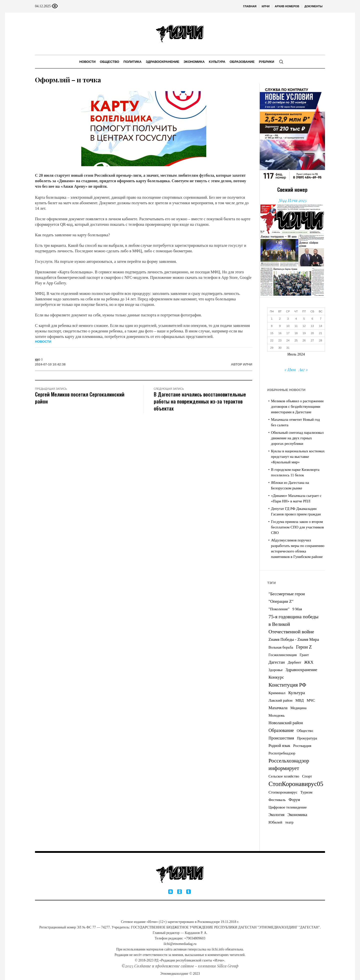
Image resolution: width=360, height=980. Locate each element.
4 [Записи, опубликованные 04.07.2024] (296, 319)
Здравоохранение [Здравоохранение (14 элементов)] (301, 670)
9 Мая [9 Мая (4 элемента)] (297, 609)
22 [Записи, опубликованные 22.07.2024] (272, 340)
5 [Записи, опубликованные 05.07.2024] (304, 319)
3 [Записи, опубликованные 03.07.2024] (288, 319)
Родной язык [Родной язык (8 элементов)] (279, 746)
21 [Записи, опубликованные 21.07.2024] (320, 333)
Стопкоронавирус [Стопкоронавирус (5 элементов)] (283, 792)
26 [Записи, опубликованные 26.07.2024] (304, 340)
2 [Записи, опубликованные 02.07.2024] (280, 319)
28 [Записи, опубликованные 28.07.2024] (320, 340)
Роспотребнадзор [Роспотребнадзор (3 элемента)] (282, 753)
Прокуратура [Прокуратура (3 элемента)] (307, 738)
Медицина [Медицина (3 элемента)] (299, 708)
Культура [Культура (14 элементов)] (296, 693)
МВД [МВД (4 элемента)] (300, 700)
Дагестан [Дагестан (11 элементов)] (277, 662)
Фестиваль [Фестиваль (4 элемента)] (277, 800)
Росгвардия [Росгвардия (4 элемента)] (302, 746)
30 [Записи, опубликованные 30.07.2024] (280, 348)
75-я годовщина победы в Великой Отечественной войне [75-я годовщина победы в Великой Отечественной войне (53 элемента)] (293, 624)
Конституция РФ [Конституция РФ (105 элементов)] (287, 685)
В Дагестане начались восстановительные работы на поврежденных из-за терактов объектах (200, 401)
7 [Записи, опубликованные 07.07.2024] (320, 319)
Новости (43, 342)
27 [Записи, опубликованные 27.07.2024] (312, 340)
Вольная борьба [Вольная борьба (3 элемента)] (281, 647)
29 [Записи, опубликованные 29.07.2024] (272, 348)
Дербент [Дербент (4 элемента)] (294, 662)
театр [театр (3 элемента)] (289, 822)
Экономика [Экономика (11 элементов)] (297, 815)
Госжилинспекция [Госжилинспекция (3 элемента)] (283, 655)
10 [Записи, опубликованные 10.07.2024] (288, 326)
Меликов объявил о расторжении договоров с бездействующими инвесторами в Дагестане (297, 407)
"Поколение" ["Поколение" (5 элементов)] (279, 609)
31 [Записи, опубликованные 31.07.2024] (288, 348)
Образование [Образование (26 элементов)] (281, 730)
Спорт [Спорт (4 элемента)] (307, 776)
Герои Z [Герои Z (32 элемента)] (304, 647)
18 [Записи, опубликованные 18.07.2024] (296, 333)
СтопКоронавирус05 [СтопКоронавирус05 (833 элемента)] (296, 784)
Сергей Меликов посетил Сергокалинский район (80, 398)
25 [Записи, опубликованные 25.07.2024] (296, 340)
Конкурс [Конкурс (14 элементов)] (276, 677)
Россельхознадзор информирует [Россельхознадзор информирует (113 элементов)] (289, 764)
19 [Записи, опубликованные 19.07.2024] (304, 333)
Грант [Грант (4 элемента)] (304, 655)
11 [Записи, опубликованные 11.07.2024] (296, 326)
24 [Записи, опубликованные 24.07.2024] (288, 340)
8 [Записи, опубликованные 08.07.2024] (272, 326)
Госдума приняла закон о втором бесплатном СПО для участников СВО (297, 527)
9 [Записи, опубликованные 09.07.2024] (280, 326)
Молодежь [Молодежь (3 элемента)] (277, 715)
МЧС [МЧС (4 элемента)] (311, 700)
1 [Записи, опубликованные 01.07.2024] (272, 319)
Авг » (303, 370)
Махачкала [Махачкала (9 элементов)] (278, 708)
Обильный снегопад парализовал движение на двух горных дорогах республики (297, 438)
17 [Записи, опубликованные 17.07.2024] (288, 333)
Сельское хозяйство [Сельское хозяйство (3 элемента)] (284, 776)
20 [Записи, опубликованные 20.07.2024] (312, 333)
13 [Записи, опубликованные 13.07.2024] (312, 326)
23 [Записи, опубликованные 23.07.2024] (280, 340)
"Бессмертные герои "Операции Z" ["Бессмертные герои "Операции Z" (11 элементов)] (287, 598)
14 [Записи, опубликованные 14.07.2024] (320, 326)
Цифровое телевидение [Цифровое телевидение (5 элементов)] (288, 807)
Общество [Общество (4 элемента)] (305, 731)
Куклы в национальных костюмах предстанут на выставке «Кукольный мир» (298, 457)
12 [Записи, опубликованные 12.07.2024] (304, 326)
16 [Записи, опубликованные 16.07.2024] (280, 333)
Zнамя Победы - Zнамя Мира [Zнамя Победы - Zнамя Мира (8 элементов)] (294, 640)
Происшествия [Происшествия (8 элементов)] (281, 738)
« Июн (290, 370)
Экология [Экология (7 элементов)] (276, 815)
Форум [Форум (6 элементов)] (294, 800)
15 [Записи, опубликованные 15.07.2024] (272, 333)
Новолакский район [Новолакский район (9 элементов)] (286, 723)
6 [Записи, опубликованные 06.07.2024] (312, 319)
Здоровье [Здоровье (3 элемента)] (276, 670)
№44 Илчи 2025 (292, 200)
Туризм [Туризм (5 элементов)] (306, 792)
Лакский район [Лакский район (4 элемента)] (280, 700)
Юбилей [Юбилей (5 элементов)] (275, 822)
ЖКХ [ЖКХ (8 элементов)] (309, 662)
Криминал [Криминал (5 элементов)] (277, 693)
